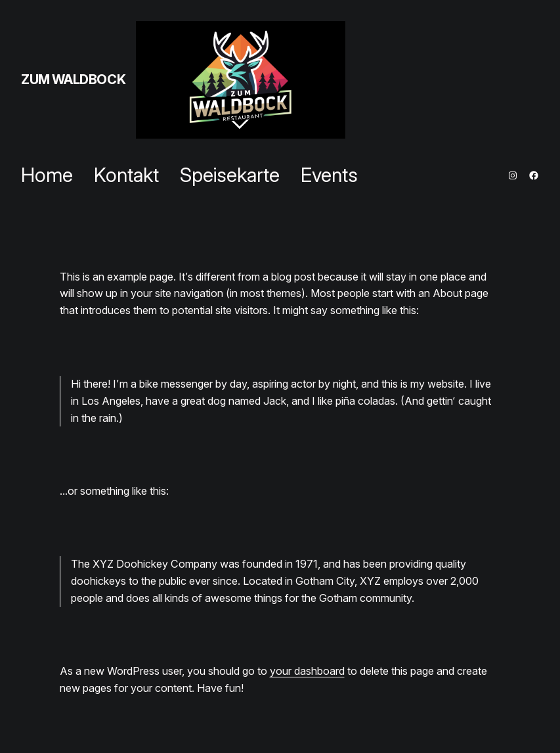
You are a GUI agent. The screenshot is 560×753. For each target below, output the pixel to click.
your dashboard (307, 671)
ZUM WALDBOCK (73, 80)
